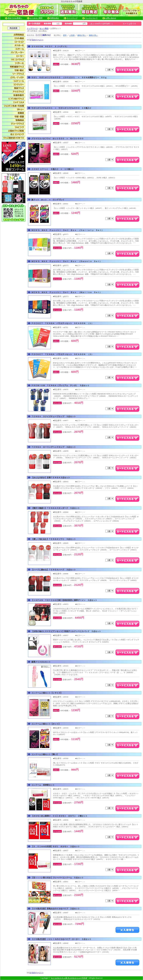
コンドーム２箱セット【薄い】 (45, 754)
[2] (30, 40)
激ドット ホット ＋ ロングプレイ (48, 200)
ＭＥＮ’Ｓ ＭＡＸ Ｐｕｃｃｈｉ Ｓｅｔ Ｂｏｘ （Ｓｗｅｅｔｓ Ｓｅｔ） (66, 261)
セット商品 (44, 28)
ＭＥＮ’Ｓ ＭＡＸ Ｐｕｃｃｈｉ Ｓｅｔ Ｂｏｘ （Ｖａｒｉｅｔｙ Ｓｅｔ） (67, 230)
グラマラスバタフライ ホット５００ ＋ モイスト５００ (57, 139)
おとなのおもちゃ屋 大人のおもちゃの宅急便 (69, 978)
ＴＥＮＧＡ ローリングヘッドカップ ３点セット (54, 447)
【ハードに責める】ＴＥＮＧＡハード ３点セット (54, 570)
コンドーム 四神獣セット (43, 785)
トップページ (32, 28)
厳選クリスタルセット (41, 662)
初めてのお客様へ (19, 18)
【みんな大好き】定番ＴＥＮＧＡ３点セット (51, 478)
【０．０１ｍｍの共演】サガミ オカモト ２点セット (56, 846)
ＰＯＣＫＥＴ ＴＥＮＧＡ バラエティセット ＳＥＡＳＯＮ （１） (62, 323)
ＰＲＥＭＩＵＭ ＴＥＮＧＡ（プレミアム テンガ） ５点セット (60, 385)
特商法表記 (58, 18)
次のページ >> (38, 40)
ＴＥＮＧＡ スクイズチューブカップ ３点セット (54, 416)
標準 (65, 35)
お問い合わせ (111, 18)
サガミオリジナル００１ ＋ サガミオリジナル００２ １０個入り (61, 108)
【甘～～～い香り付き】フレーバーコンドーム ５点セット (57, 878)
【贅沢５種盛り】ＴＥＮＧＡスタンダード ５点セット (56, 508)
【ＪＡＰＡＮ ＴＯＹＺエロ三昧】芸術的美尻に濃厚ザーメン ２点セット (64, 600)
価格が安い (82, 35)
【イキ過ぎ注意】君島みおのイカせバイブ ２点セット (56, 909)
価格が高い (93, 35)
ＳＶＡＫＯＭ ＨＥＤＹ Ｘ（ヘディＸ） (50, 46)
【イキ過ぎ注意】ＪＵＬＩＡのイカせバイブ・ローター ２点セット (61, 939)
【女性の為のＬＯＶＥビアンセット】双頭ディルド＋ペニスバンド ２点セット (66, 631)
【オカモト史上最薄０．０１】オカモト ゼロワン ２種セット (59, 816)
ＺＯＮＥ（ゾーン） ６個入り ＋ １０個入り (53, 169)
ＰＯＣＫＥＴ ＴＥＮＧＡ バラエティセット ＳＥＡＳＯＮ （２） (62, 354)
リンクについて (91, 18)
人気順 (72, 35)
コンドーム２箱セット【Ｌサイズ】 (47, 693)
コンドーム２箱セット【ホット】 (46, 724)
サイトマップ (72, 18)
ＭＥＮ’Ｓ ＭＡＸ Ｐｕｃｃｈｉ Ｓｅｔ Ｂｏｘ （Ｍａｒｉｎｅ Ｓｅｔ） (66, 292)
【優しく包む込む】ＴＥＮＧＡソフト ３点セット (54, 539)
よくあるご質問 (40, 18)
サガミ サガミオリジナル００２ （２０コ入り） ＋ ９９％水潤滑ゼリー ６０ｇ (69, 77)
